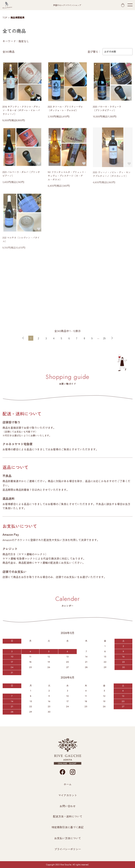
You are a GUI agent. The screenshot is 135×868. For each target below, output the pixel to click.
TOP (5, 17)
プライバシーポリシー (68, 849)
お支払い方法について (68, 838)
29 (104, 338)
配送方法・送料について (68, 816)
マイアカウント (68, 795)
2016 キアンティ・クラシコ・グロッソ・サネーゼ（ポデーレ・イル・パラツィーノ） (21, 111)
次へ (112, 338)
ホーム (68, 784)
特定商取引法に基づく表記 (68, 827)
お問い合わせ (68, 806)
